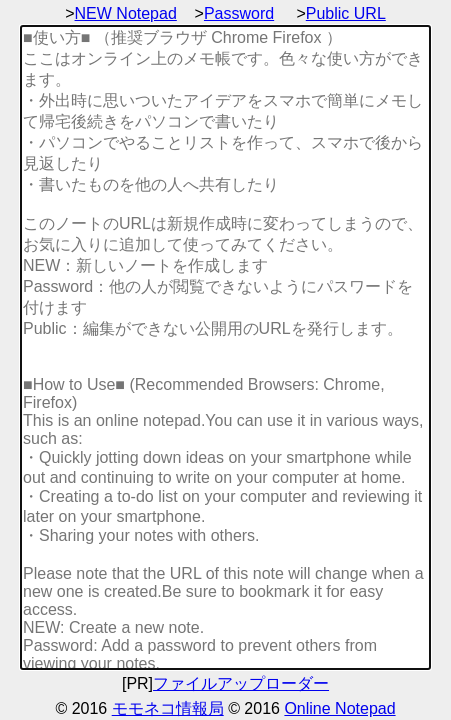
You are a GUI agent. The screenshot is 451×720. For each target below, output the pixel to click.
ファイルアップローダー (241, 683)
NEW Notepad (126, 13)
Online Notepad (339, 708)
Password (239, 13)
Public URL (346, 13)
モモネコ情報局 (168, 708)
